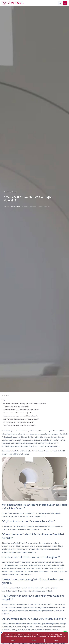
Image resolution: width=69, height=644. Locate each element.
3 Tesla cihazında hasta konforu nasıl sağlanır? (17, 413)
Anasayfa (6, 206)
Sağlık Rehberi (15, 206)
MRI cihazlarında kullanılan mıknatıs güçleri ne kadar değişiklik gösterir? (24, 403)
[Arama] (60, 3)
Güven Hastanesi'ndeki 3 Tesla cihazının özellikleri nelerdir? (21, 410)
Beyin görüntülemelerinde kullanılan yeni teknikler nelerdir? (21, 419)
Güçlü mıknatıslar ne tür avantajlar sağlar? (16, 407)
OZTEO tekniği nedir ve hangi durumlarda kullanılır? (18, 422)
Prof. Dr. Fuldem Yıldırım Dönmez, (44, 451)
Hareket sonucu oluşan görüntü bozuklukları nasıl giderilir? (21, 416)
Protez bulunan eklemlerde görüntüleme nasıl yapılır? (19, 425)
